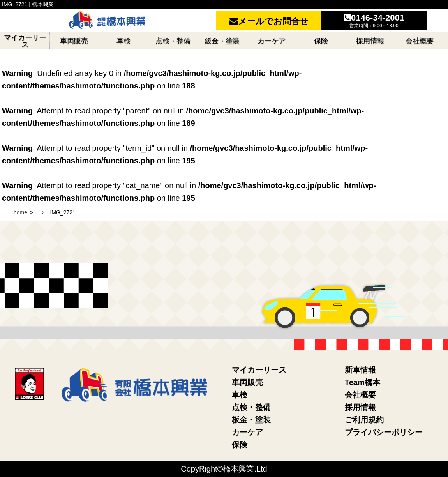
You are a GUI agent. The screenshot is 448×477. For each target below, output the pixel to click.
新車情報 (360, 370)
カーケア (247, 432)
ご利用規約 (364, 420)
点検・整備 (251, 407)
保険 (240, 445)
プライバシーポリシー (384, 432)
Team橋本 (362, 382)
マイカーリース (259, 370)
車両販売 (247, 382)
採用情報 (360, 407)
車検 (240, 395)
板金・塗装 (251, 420)
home (20, 212)
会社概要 (360, 395)
